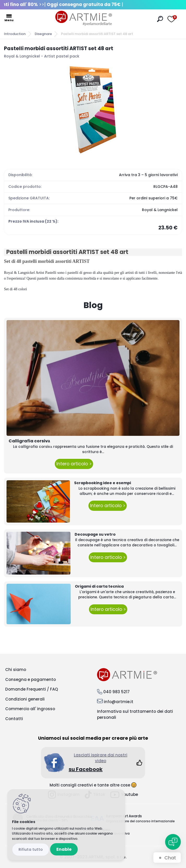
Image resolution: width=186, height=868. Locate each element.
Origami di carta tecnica (99, 586)
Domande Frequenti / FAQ (32, 689)
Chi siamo (16, 670)
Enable (64, 849)
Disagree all (31, 850)
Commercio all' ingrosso (30, 709)
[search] (160, 19)
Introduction (15, 34)
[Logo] (83, 18)
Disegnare (43, 34)
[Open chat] (173, 842)
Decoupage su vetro (95, 534)
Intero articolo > (74, 464)
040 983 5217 (116, 692)
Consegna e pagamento (31, 679)
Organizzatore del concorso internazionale (140, 821)
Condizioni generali (25, 699)
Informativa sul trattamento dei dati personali (135, 714)
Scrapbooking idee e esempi (103, 483)
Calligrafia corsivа (29, 441)
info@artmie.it (119, 702)
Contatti (14, 719)
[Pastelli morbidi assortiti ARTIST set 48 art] (93, 110)
